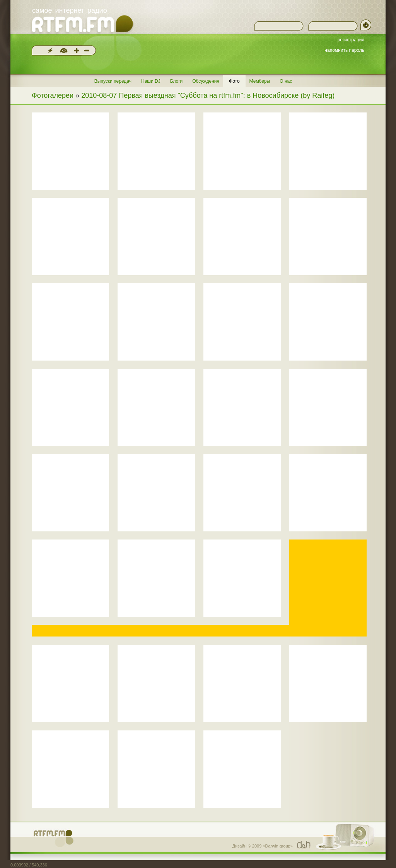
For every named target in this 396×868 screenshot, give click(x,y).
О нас (286, 81)
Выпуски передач (113, 81)
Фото (234, 81)
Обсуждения (206, 81)
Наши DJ (151, 81)
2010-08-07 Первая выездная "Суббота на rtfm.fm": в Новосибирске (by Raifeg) (208, 95)
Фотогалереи (53, 95)
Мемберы (260, 81)
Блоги (177, 81)
